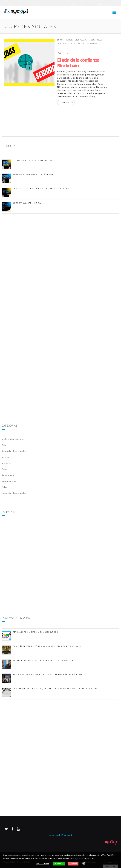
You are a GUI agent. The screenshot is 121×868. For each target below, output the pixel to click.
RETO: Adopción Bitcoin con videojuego (36, 632)
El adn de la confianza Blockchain (78, 63)
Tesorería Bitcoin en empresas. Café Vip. (36, 160)
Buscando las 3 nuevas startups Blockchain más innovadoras (48, 675)
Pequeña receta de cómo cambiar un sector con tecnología (47, 646)
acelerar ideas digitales (72, 40)
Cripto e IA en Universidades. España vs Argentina (41, 189)
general (77, 43)
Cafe (88, 40)
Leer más (65, 102)
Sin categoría (8, 475)
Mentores (6, 463)
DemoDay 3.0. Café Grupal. (27, 203)
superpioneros (89, 43)
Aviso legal (54, 835)
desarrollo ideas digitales (14, 451)
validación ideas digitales (14, 493)
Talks (4, 487)
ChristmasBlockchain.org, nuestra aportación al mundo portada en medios (56, 689)
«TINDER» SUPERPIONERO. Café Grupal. (34, 175)
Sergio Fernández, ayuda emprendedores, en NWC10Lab (44, 660)
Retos (4, 469)
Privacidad (67, 835)
